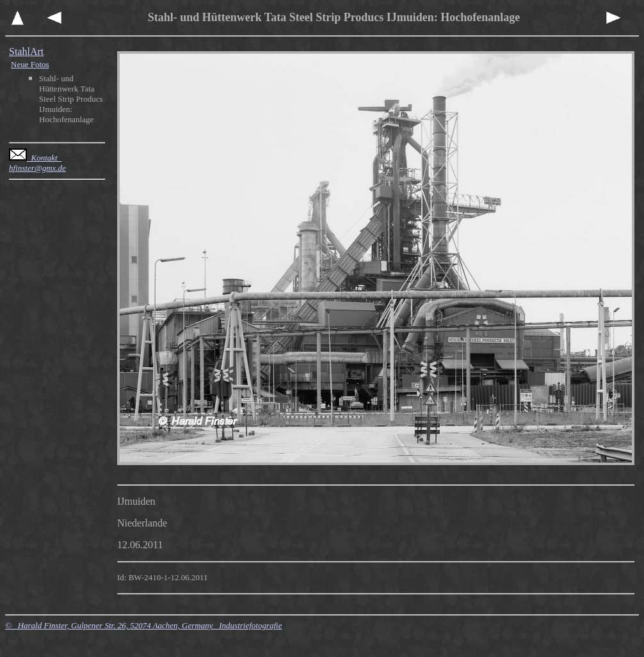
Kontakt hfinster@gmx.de (37, 163)
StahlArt (26, 51)
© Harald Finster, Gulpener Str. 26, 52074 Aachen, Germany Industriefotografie (143, 625)
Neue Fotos (30, 64)
